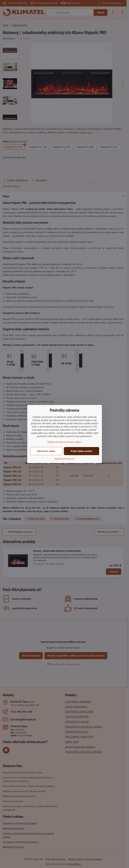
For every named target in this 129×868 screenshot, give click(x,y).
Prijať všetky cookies (81, 451)
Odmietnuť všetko (46, 451)
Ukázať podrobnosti (64, 459)
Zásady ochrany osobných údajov (64, 442)
